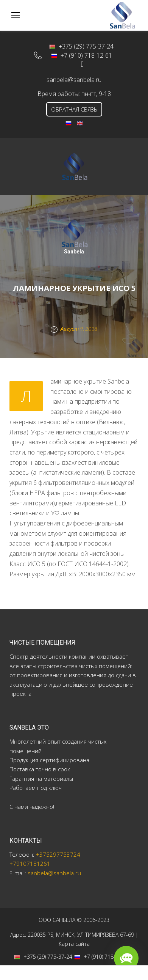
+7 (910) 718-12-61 (82, 55)
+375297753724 (58, 854)
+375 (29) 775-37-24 (81, 46)
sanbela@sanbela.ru (74, 80)
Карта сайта (74, 944)
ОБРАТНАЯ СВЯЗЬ (74, 109)
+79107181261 (30, 864)
